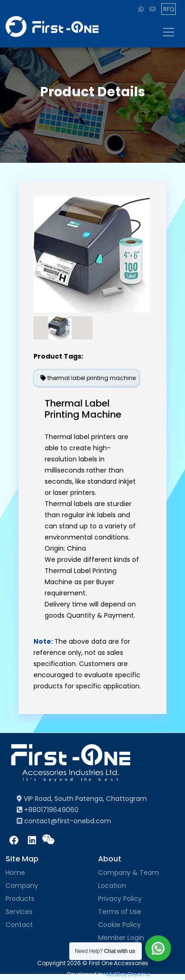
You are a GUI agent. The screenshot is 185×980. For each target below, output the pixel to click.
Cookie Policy (119, 925)
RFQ (168, 9)
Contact (19, 925)
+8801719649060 (48, 810)
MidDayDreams (128, 974)
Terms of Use (120, 912)
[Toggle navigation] (168, 32)
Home (15, 873)
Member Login (121, 938)
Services (19, 912)
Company (22, 886)
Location (112, 886)
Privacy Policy (120, 899)
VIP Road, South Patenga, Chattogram (82, 799)
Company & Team (129, 873)
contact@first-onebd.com (64, 821)
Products (20, 899)
